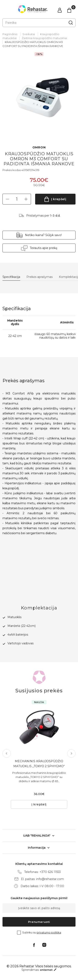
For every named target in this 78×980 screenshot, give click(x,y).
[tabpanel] (39, 95)
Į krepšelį (59, 199)
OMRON (39, 147)
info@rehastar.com (50, 879)
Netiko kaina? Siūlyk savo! (43, 235)
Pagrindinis (10, 34)
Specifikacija (11, 277)
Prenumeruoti (39, 922)
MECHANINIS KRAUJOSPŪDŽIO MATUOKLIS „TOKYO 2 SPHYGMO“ (39, 764)
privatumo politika (49, 932)
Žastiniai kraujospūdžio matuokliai (44, 38)
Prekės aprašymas (40, 277)
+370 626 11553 (50, 872)
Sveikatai (29, 34)
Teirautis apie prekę (43, 248)
